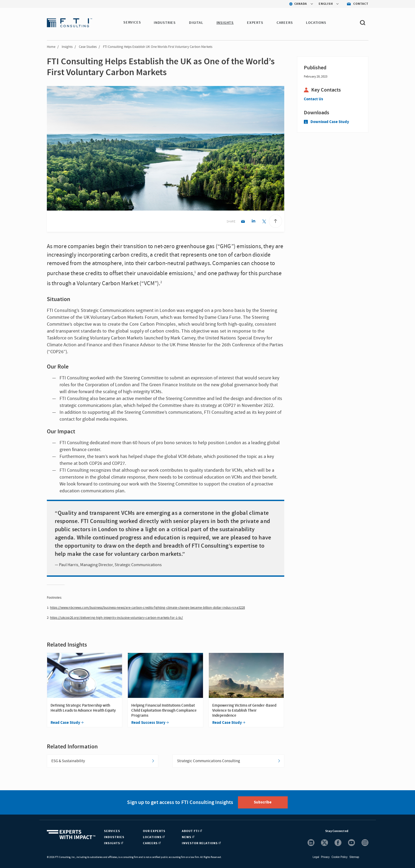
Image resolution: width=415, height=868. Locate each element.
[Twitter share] (264, 222)
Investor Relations (201, 843)
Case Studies (88, 47)
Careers (285, 23)
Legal (316, 857)
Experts (255, 23)
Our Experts (154, 831)
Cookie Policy (339, 857)
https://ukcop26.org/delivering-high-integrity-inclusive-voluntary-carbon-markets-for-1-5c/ (117, 618)
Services (132, 23)
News (188, 837)
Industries (165, 23)
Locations (317, 23)
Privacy (325, 857)
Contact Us (313, 99)
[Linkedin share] (253, 222)
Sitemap (354, 857)
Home (51, 47)
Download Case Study (326, 122)
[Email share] (243, 222)
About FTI (192, 831)
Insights (225, 23)
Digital (196, 23)
